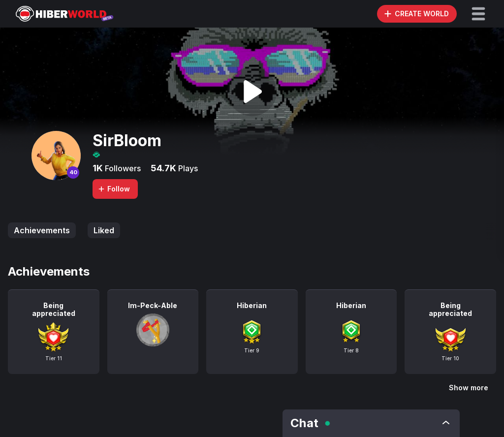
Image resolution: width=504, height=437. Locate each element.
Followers (122, 168)
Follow (114, 189)
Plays (187, 168)
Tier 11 (54, 358)
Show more (469, 388)
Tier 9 (252, 350)
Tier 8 (351, 350)
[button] (478, 14)
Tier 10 (450, 358)
